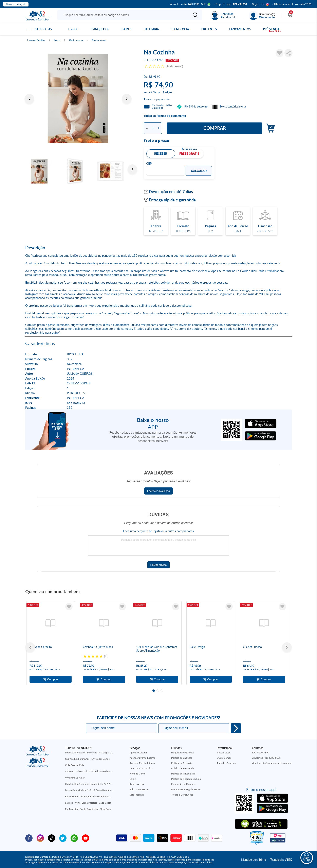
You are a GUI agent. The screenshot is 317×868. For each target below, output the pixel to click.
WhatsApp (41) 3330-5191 (266, 758)
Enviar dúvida (159, 565)
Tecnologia (180, 29)
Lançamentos (240, 29)
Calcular (199, 171)
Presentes (209, 29)
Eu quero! (236, 728)
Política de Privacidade (183, 774)
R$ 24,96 (166, 92)
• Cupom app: (230, 4)
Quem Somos (224, 758)
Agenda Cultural (138, 753)
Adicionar (269, 128)
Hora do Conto (138, 774)
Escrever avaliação (159, 491)
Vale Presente (137, 795)
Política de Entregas (182, 758)
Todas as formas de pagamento (165, 116)
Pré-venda (271, 29)
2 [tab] (158, 691)
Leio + (133, 779)
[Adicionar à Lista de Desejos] (280, 53)
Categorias (43, 29)
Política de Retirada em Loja (186, 779)
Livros (73, 29)
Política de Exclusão (182, 763)
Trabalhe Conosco (226, 763)
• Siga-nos (260, 4)
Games (126, 29)
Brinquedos (100, 29)
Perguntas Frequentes (183, 753)
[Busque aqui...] (124, 15)
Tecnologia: (281, 860)
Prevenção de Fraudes (183, 784)
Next (127, 99)
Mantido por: (254, 860)
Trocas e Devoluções (182, 795)
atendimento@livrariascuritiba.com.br (272, 763)
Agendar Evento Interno (142, 763)
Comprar (215, 128)
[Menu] (262, 15)
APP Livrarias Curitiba (141, 768)
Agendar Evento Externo (143, 758)
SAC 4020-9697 (261, 753)
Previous (29, 99)
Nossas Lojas (223, 753)
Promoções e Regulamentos (186, 789)
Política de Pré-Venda (183, 768)
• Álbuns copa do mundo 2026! (292, 4)
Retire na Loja (137, 784)
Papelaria (151, 29)
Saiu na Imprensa (139, 789)
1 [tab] (154, 691)
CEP (149, 164)
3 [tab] (162, 691)
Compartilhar (288, 53)
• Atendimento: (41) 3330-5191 (189, 4)
